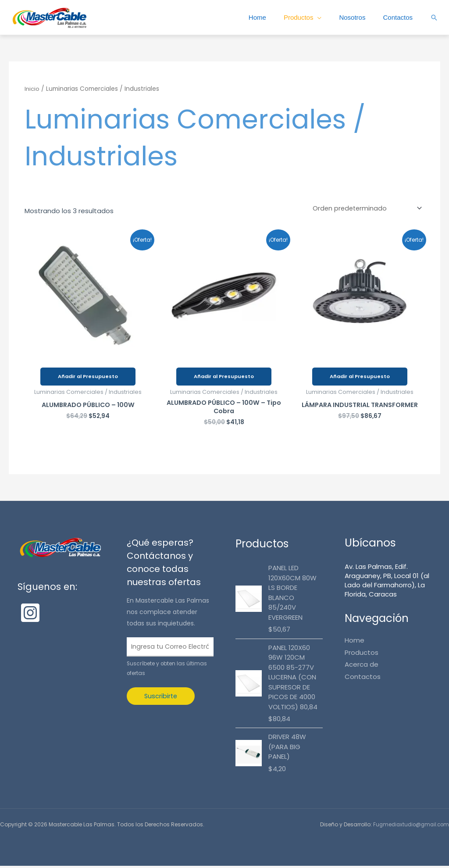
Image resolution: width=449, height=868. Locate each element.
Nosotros (349, 17)
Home (251, 17)
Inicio (32, 89)
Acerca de (362, 666)
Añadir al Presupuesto (88, 377)
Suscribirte (161, 699)
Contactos (397, 17)
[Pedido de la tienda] (365, 209)
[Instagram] (30, 615)
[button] (434, 18)
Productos (294, 17)
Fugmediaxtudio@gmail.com (409, 827)
